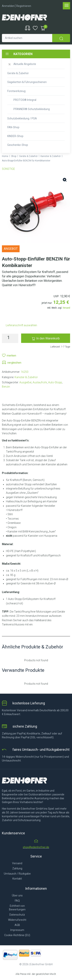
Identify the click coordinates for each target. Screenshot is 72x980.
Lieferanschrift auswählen (21, 325)
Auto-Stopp (55, 382)
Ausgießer (25, 382)
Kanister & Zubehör (51, 156)
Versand (66, 308)
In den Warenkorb (48, 338)
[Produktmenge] (10, 338)
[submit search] (61, 38)
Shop (14, 156)
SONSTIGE (8, 169)
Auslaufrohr (40, 382)
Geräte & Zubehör (28, 156)
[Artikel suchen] (27, 38)
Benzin (6, 387)
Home (5, 156)
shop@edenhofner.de (36, 847)
